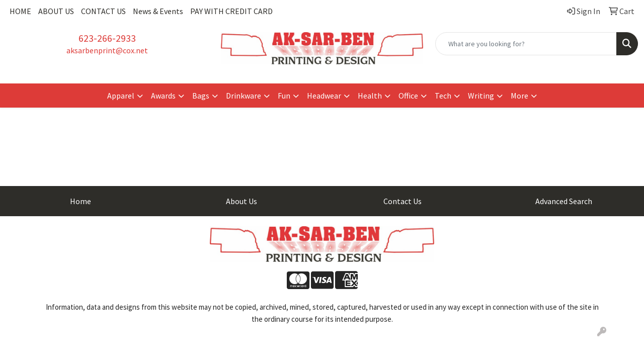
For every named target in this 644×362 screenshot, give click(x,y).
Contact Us (403, 201)
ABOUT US (56, 11)
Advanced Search (564, 201)
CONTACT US (103, 11)
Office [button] (408, 96)
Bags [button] (201, 96)
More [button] (519, 96)
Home (80, 201)
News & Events (158, 11)
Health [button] (370, 96)
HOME (20, 11)
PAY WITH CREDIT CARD (231, 11)
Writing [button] (481, 96)
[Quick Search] (526, 44)
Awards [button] (163, 96)
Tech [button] (443, 96)
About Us (242, 201)
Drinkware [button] (244, 96)
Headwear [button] (324, 96)
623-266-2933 (107, 38)
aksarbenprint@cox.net (107, 50)
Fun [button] (284, 96)
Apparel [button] (121, 96)
